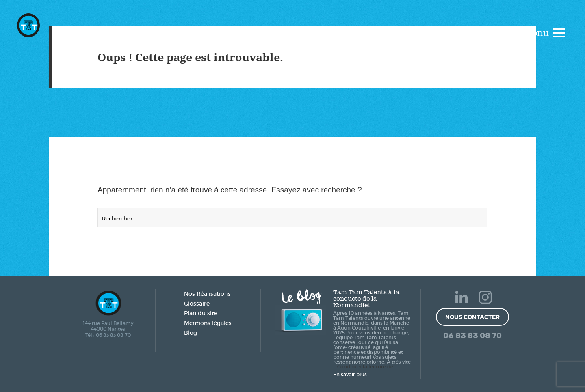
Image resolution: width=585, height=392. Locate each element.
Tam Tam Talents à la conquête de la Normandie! (366, 299)
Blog (191, 333)
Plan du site (201, 313)
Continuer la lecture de (365, 367)
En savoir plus (350, 374)
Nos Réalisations (207, 294)
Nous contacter (472, 317)
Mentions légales (208, 323)
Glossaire (197, 304)
